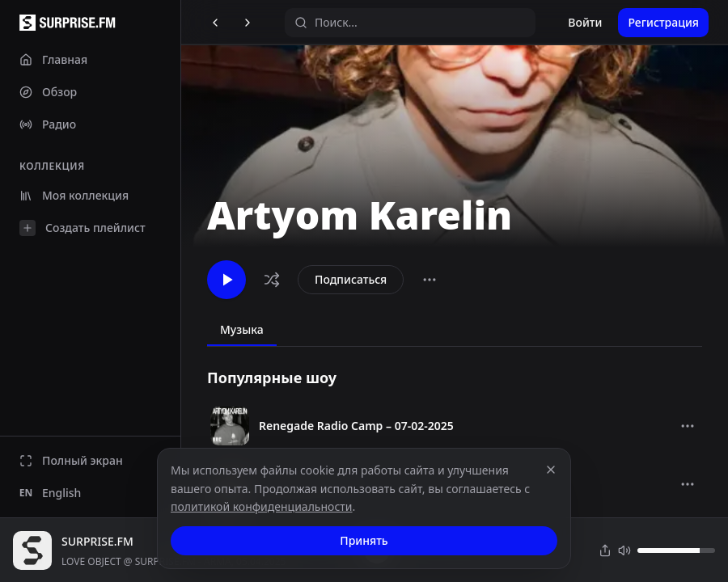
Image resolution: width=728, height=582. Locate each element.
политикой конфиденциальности (262, 506)
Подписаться (351, 279)
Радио (48, 124)
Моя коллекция (74, 195)
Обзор (48, 92)
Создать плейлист (83, 228)
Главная (53, 59)
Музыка (242, 329)
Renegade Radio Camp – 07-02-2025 (356, 426)
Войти (585, 22)
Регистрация (663, 22)
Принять (364, 540)
